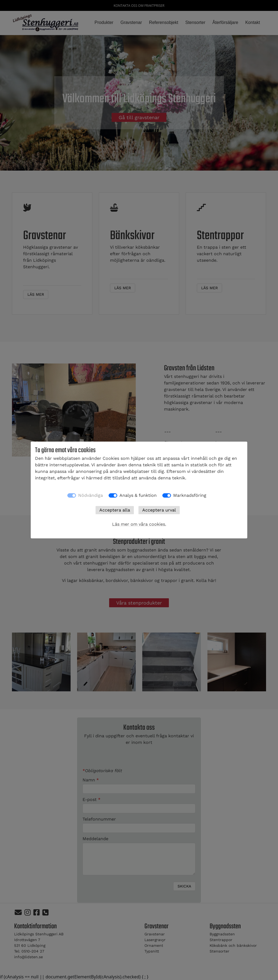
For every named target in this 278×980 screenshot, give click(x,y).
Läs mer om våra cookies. (139, 524)
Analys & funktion (138, 495)
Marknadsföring (190, 495)
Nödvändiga (91, 495)
